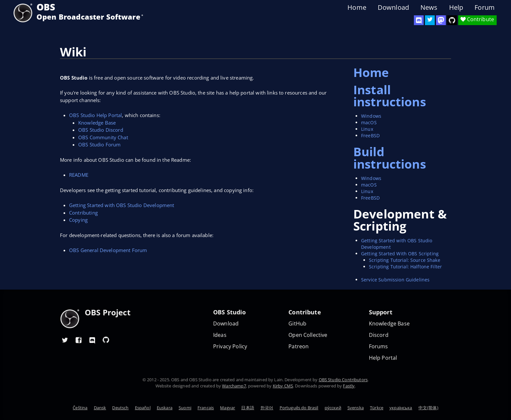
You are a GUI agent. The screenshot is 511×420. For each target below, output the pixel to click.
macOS (369, 122)
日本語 (248, 408)
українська (401, 408)
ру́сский (333, 408)
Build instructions (390, 157)
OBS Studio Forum (99, 144)
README (79, 175)
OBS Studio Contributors (343, 380)
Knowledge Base (97, 123)
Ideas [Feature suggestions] (220, 335)
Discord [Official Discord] (379, 335)
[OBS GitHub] (106, 340)
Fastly (349, 386)
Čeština (80, 408)
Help (456, 7)
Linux (367, 129)
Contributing (83, 213)
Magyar (227, 408)
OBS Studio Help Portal (95, 115)
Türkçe (377, 408)
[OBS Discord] (419, 20)
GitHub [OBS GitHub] (297, 324)
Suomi (185, 408)
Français (206, 408)
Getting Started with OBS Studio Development (122, 205)
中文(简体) (428, 408)
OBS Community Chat (103, 137)
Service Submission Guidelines (395, 280)
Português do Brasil (299, 408)
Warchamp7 (234, 386)
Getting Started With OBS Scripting (400, 254)
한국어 (267, 408)
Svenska (356, 408)
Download (393, 7)
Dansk (100, 408)
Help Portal (383, 358)
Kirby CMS (283, 386)
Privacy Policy (230, 346)
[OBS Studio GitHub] (452, 20)
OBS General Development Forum (108, 250)
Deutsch (120, 408)
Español (143, 408)
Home (357, 7)
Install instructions (390, 96)
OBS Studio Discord (101, 130)
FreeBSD (370, 135)
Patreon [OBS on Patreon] (299, 346)
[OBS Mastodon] (441, 20)
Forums (379, 346)
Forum (485, 7)
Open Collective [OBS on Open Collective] (308, 335)
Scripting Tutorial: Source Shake (405, 260)
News (429, 7)
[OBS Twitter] (430, 20)
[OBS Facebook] (79, 340)
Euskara (165, 408)
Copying (78, 220)
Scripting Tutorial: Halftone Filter (405, 267)
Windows (371, 116)
